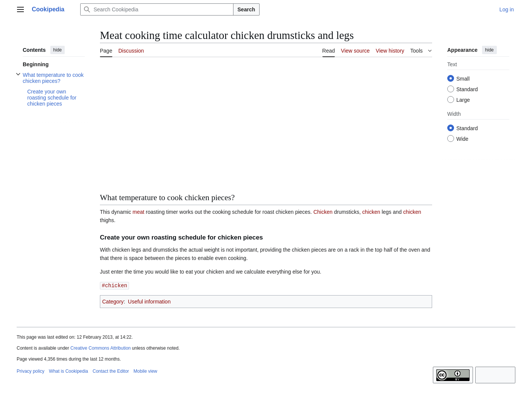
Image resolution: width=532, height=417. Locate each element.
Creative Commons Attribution (100, 348)
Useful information (149, 301)
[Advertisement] (266, 119)
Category (113, 301)
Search (247, 9)
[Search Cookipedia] (157, 9)
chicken (371, 212)
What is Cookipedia (68, 371)
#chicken (114, 285)
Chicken (323, 212)
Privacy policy (30, 371)
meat (138, 212)
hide (58, 50)
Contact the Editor (111, 371)
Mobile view (145, 371)
